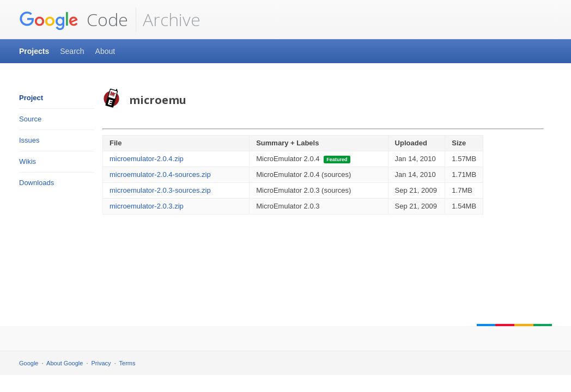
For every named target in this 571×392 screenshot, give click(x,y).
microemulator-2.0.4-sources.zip (160, 174)
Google (29, 363)
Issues (29, 140)
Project (31, 98)
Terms (127, 363)
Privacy (101, 363)
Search (72, 51)
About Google (65, 363)
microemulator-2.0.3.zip (147, 206)
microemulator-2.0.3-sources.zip (160, 190)
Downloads (37, 183)
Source (30, 119)
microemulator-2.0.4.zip (147, 159)
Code (74, 20)
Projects (34, 51)
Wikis (28, 161)
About (105, 51)
